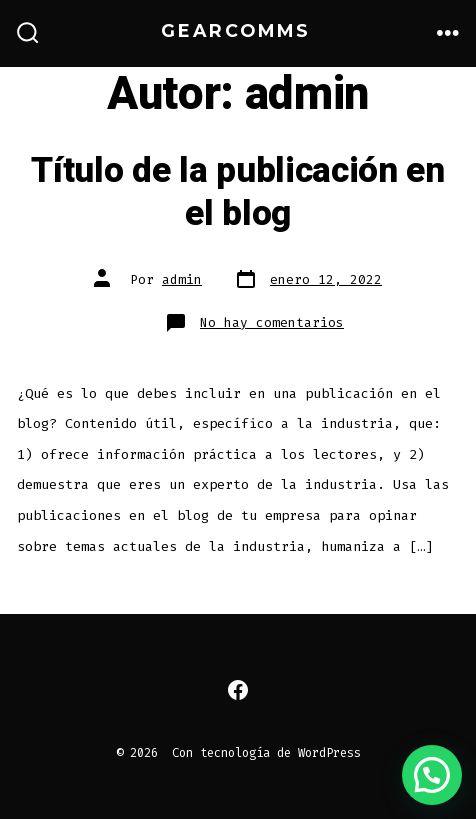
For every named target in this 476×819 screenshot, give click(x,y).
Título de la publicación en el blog (237, 192)
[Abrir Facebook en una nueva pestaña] (238, 690)
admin (182, 279)
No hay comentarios (272, 322)
